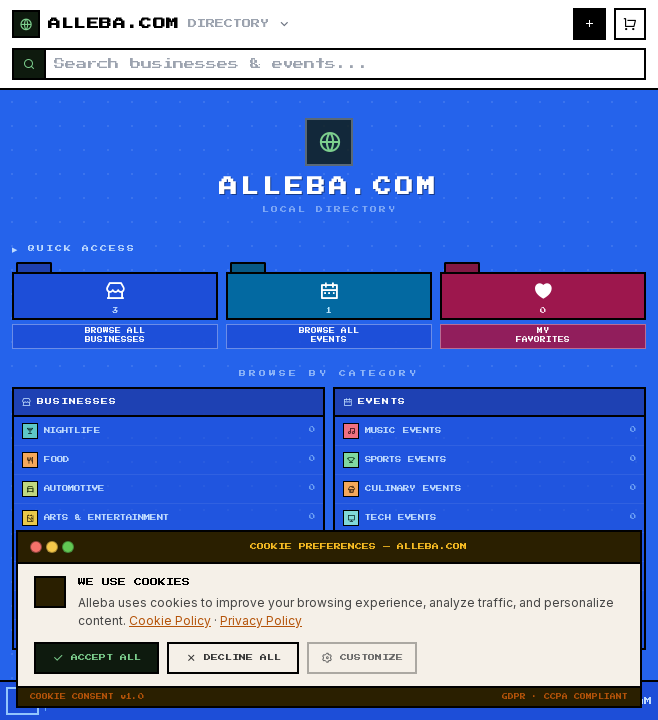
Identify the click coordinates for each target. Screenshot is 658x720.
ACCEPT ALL (96, 658)
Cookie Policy (170, 620)
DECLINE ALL (233, 658)
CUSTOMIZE (362, 658)
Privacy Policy (261, 620)
